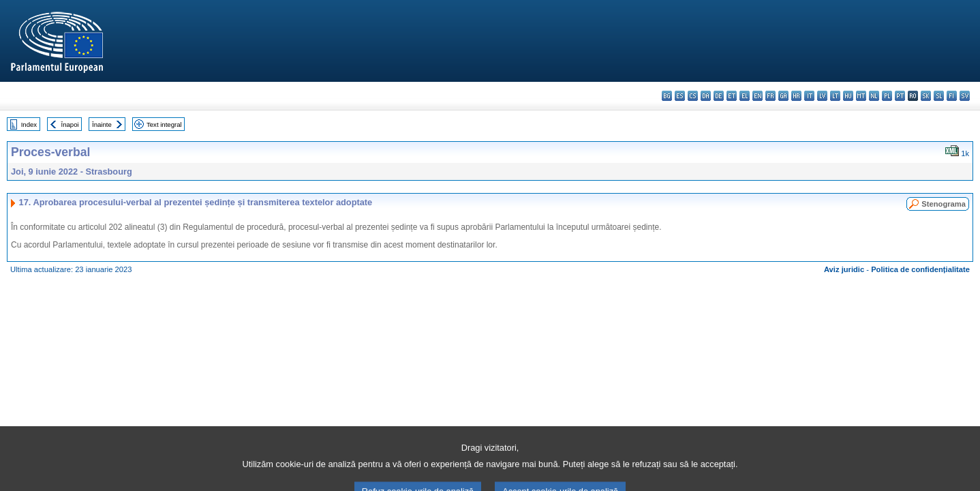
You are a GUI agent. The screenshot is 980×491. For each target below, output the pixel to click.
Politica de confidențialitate (920, 269)
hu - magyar (848, 96)
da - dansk (706, 96)
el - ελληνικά (745, 96)
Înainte (102, 124)
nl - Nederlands (874, 96)
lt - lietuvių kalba (835, 96)
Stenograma (944, 204)
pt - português (900, 96)
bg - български (667, 96)
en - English (757, 96)
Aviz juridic (844, 269)
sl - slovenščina (939, 96)
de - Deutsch (719, 96)
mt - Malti (861, 96)
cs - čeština (693, 96)
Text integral (164, 124)
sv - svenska (965, 96)
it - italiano (809, 96)
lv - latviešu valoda (822, 96)
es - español (680, 96)
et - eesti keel (732, 96)
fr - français (770, 96)
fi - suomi (952, 96)
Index (29, 124)
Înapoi (70, 124)
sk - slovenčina (926, 96)
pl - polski (887, 96)
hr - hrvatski (796, 96)
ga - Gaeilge (783, 96)
